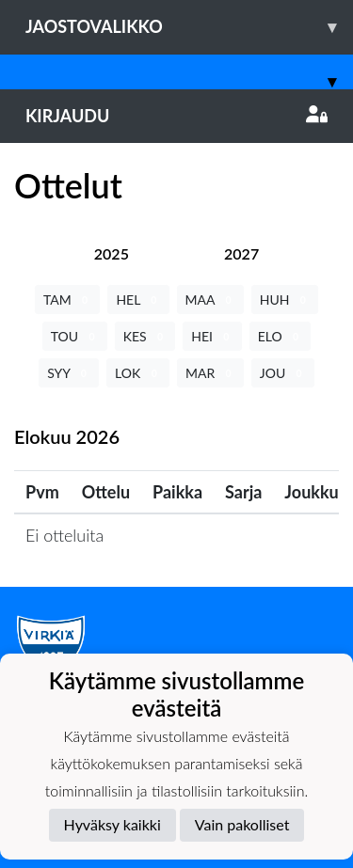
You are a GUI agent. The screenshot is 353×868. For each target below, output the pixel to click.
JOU (283, 373)
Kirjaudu (176, 116)
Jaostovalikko (189, 27)
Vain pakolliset (242, 824)
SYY (69, 373)
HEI (212, 336)
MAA (210, 300)
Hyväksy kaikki (112, 824)
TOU (75, 336)
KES (145, 336)
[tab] (112, 253)
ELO (281, 336)
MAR (210, 373)
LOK (138, 373)
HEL (138, 300)
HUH (285, 300)
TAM (67, 300)
